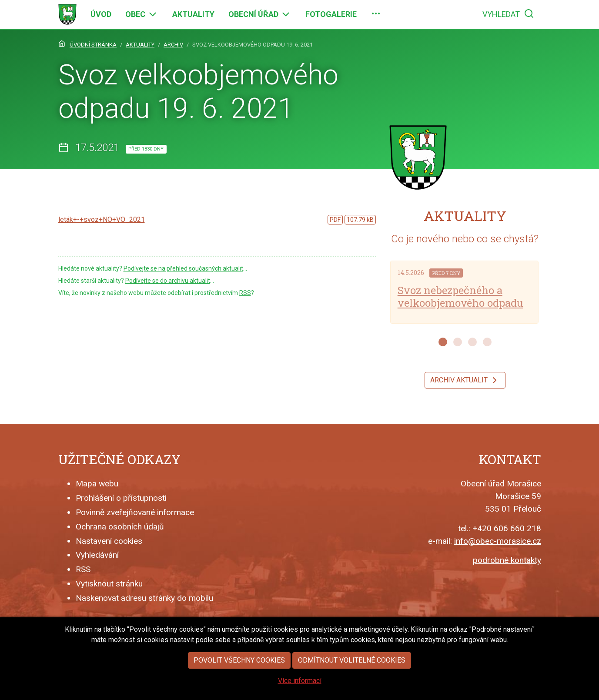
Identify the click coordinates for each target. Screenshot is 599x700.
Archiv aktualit (465, 380)
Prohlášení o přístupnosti (121, 498)
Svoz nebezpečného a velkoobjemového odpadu (460, 296)
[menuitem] (101, 14)
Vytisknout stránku (109, 584)
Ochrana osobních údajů (120, 527)
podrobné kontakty (507, 560)
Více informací (300, 694)
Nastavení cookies (109, 541)
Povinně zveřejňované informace (135, 512)
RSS (245, 293)
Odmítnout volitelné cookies (352, 673)
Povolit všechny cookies (239, 673)
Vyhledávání (97, 555)
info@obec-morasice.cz (498, 541)
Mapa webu (97, 484)
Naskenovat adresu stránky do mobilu (144, 598)
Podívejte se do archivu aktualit (168, 281)
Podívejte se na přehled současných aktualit (183, 268)
